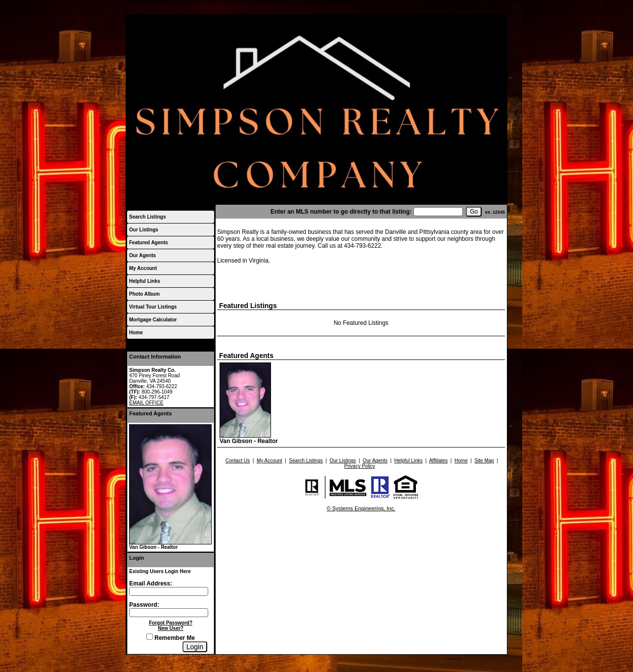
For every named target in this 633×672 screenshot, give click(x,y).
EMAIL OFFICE (146, 403)
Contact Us (469, 8)
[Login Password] (169, 613)
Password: (144, 605)
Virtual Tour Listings (153, 307)
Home (496, 8)
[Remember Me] (150, 637)
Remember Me (171, 638)
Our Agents (142, 255)
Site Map (484, 461)
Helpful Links (145, 281)
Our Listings (144, 230)
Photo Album (144, 294)
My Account (436, 8)
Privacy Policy (360, 466)
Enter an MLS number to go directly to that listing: (341, 212)
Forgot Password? (171, 623)
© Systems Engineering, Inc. (361, 508)
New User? (171, 628)
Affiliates (439, 461)
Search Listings (147, 217)
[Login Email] (169, 591)
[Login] (195, 647)
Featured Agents (149, 243)
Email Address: (151, 583)
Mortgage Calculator (153, 320)
